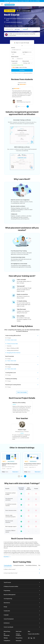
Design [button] (5, 607)
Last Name (27, 52)
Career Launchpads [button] (8, 627)
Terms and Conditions (28, 73)
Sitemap (6, 638)
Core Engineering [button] (8, 599)
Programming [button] (7, 591)
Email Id (13, 48)
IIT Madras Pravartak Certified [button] (11, 586)
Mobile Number (15, 57)
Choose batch (26, 61)
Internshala (19, 641)
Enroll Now (22, 70)
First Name (14, 52)
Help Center (19, 631)
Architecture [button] (7, 623)
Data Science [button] (7, 603)
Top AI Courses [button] (7, 582)
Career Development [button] (9, 619)
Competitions (7, 641)
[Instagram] (29, 638)
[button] (2, 4)
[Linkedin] (31, 638)
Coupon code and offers (34, 634)
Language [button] (6, 615)
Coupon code (14, 61)
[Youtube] (34, 638)
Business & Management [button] (10, 595)
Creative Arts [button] (7, 611)
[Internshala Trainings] (10, 4)
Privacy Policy (19, 638)
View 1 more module (22, 392)
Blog (29, 631)
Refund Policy (7, 631)
